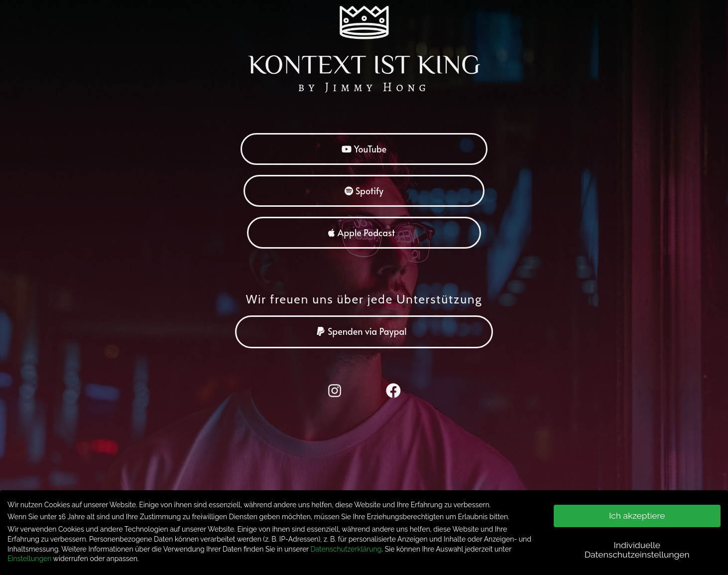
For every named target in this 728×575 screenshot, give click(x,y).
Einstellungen (29, 556)
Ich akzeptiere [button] (637, 512)
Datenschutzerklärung (346, 546)
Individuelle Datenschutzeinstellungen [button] (637, 547)
